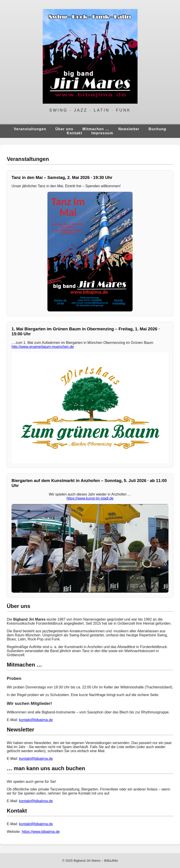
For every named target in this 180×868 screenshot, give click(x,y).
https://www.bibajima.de (41, 832)
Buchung (157, 129)
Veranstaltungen (30, 129)
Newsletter (129, 129)
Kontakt (75, 133)
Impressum (102, 133)
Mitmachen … (96, 129)
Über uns (64, 129)
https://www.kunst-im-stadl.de (90, 498)
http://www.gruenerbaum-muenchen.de (43, 347)
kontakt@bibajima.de (36, 720)
